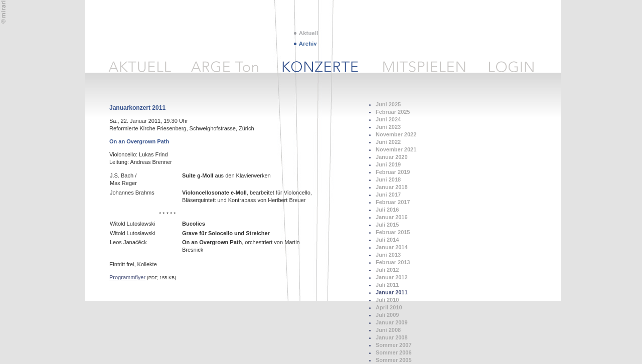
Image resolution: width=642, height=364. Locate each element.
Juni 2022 (388, 142)
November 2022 (396, 134)
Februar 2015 (393, 232)
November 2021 (396, 149)
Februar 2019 (393, 172)
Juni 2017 (388, 195)
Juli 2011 (387, 285)
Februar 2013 (393, 262)
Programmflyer (127, 277)
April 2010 (389, 307)
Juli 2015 (387, 225)
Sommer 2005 (394, 360)
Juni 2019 (388, 164)
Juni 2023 (388, 127)
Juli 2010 (387, 300)
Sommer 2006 (394, 352)
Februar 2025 (393, 112)
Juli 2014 (387, 240)
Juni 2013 (388, 255)
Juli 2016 (387, 210)
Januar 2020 (392, 157)
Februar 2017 (393, 202)
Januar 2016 (392, 217)
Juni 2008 (388, 330)
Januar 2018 (392, 187)
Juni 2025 (388, 104)
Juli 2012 (387, 270)
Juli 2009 (387, 315)
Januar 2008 (392, 337)
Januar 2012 (392, 277)
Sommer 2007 (394, 345)
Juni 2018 (388, 179)
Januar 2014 (392, 247)
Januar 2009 (392, 322)
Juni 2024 (388, 119)
